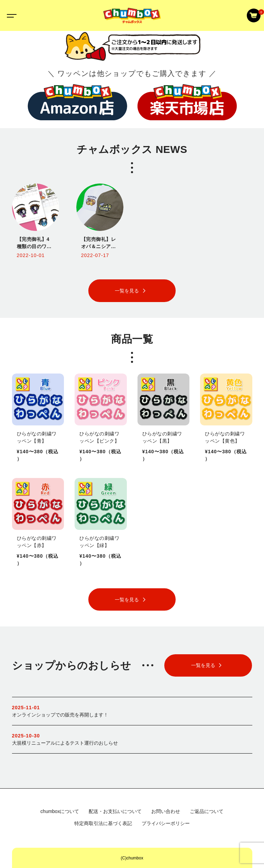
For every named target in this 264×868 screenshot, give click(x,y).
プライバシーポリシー (166, 823)
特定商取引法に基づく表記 (103, 823)
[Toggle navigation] (10, 15)
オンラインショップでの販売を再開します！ (132, 711)
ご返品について (207, 811)
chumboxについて (60, 811)
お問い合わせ (166, 811)
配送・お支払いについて (115, 811)
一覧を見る (127, 291)
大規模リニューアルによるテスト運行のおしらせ (132, 739)
